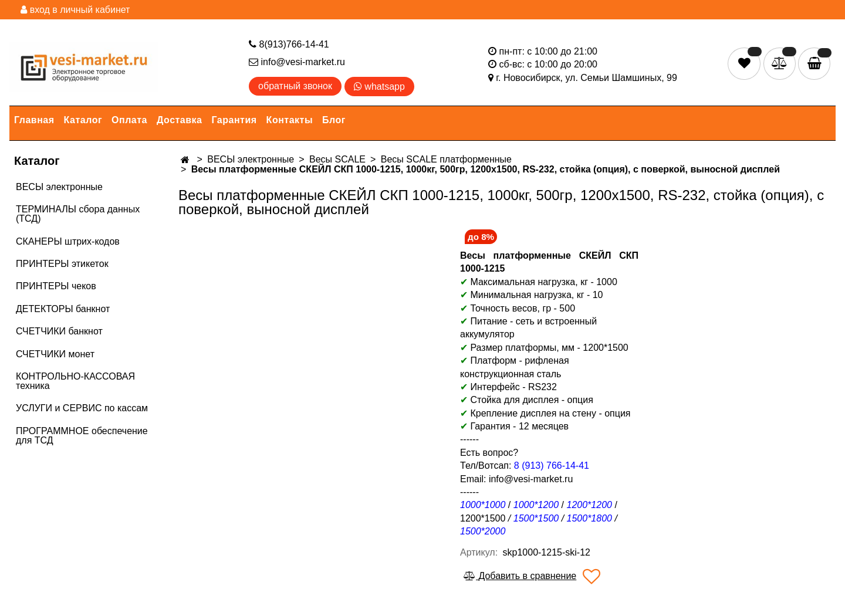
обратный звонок (295, 86)
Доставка (180, 120)
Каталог (83, 120)
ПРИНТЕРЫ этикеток (62, 264)
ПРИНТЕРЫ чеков (56, 286)
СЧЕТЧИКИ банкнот (59, 331)
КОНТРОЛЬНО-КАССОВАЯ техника (75, 381)
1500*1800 (589, 518)
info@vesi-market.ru (297, 62)
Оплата (129, 120)
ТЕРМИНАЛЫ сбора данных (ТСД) (78, 214)
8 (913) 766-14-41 (552, 466)
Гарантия (234, 120)
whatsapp (379, 87)
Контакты (290, 120)
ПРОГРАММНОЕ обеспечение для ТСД (82, 436)
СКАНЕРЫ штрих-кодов (68, 241)
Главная (34, 120)
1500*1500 (536, 518)
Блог (334, 120)
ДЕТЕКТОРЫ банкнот (63, 309)
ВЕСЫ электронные (59, 187)
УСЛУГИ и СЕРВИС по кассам (82, 408)
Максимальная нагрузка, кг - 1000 (539, 282)
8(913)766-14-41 (289, 44)
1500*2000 (483, 531)
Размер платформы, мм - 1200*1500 (549, 348)
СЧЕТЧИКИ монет (55, 354)
